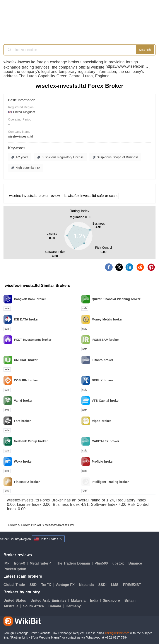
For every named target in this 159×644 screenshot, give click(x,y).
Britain (131, 600)
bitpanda (88, 585)
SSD (34, 585)
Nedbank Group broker (31, 441)
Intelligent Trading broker (110, 482)
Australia (12, 606)
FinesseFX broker (27, 482)
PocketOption (15, 569)
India (95, 600)
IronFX (21, 563)
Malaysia (79, 600)
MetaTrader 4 (42, 563)
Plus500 (102, 563)
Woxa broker (23, 461)
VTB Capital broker (106, 401)
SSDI (104, 585)
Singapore (112, 600)
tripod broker (101, 421)
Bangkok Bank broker (30, 299)
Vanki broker (23, 401)
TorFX (47, 585)
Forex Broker (32, 525)
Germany (73, 606)
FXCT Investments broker (33, 340)
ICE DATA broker (26, 319)
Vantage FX (66, 585)
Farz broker (22, 421)
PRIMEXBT (132, 585)
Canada (56, 606)
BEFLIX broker (103, 380)
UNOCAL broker (26, 360)
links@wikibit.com (117, 633)
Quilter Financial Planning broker (116, 299)
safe (7, 308)
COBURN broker (26, 380)
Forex (13, 525)
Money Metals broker (107, 319)
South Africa (35, 606)
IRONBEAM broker (105, 340)
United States (16, 600)
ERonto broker (103, 360)
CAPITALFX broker (106, 441)
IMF (8, 563)
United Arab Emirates (50, 600)
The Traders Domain (74, 563)
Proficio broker (103, 461)
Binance (136, 563)
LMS (116, 585)
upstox (119, 563)
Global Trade (15, 585)
